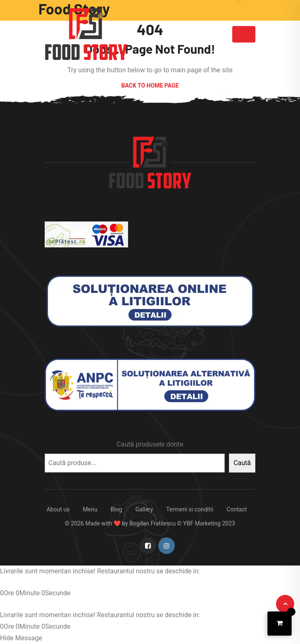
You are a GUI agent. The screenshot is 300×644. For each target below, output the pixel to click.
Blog (117, 509)
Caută (242, 463)
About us (58, 509)
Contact (237, 509)
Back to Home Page (150, 86)
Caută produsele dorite (150, 444)
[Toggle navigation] (244, 34)
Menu (90, 509)
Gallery (144, 509)
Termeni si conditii (190, 509)
